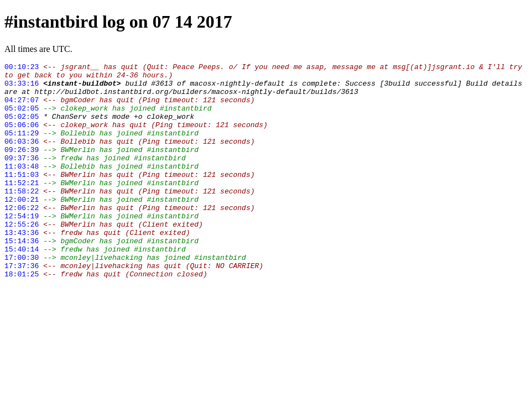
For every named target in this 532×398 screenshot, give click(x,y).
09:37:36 (22, 177)
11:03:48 (22, 187)
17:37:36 (22, 307)
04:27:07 (22, 108)
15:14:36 (22, 277)
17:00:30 (22, 297)
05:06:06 (22, 138)
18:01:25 (22, 317)
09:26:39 (22, 167)
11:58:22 (22, 217)
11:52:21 (22, 207)
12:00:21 (22, 227)
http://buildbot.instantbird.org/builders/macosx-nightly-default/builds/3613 (197, 98)
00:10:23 (22, 68)
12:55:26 (22, 257)
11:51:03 (22, 197)
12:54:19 (22, 247)
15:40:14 (22, 287)
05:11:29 (22, 148)
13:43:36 (22, 267)
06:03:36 (22, 158)
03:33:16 (22, 88)
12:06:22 (22, 237)
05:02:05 (22, 118)
